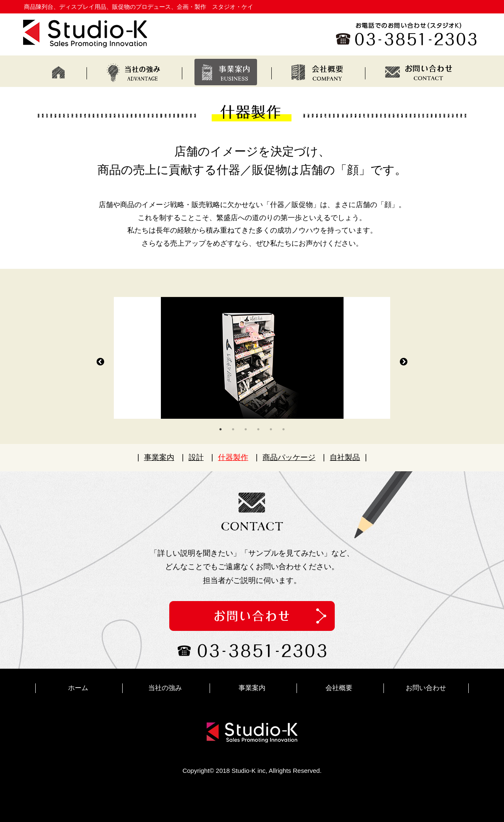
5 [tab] (271, 429)
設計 (196, 457)
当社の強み (165, 688)
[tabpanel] (252, 358)
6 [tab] (283, 429)
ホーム (78, 688)
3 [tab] (246, 429)
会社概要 (339, 688)
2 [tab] (233, 429)
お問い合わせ (426, 688)
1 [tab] (220, 429)
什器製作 (233, 457)
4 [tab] (258, 429)
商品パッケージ (289, 457)
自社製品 (345, 457)
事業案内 (159, 457)
